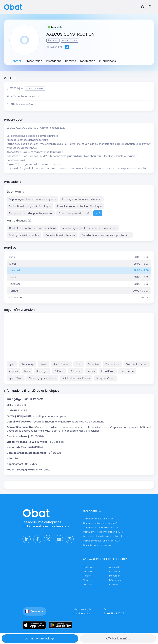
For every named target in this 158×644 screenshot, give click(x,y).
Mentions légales (83, 609)
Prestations (54, 61)
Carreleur (114, 584)
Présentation (34, 61)
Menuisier (114, 576)
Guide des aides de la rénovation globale (106, 536)
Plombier (88, 580)
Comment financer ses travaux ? (101, 527)
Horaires (71, 61)
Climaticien (115, 571)
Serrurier (88, 571)
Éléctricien (88, 567)
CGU (105, 609)
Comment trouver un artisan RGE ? (102, 541)
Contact (16, 61)
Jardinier (88, 584)
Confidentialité (82, 614)
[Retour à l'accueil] (13, 7)
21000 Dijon (16, 88)
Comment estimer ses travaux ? (100, 523)
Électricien (14, 192)
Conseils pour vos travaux (97, 545)
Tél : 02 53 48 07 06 (113, 614)
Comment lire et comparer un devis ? (103, 532)
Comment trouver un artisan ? (99, 519)
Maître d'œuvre (17, 221)
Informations (107, 61)
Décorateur (115, 580)
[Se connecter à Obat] (150, 7)
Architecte (115, 567)
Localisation (88, 61)
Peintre (87, 576)
